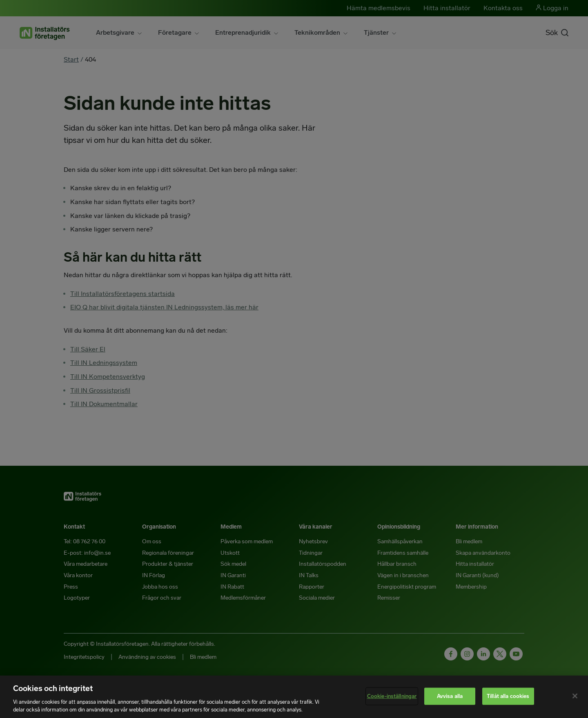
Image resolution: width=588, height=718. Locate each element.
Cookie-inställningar (392, 696)
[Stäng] (575, 696)
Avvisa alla (450, 696)
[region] (294, 697)
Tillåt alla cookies (508, 696)
